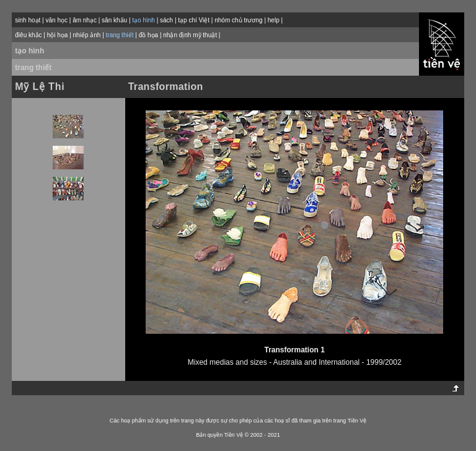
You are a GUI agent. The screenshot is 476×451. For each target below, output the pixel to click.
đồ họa (148, 35)
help (274, 20)
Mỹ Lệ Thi (40, 87)
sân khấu (114, 20)
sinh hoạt (28, 20)
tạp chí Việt (194, 20)
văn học (56, 20)
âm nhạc (85, 20)
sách (166, 20)
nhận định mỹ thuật (190, 35)
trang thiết (33, 68)
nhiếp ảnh (87, 35)
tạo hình (29, 51)
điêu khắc (28, 35)
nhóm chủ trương (238, 20)
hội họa (58, 35)
